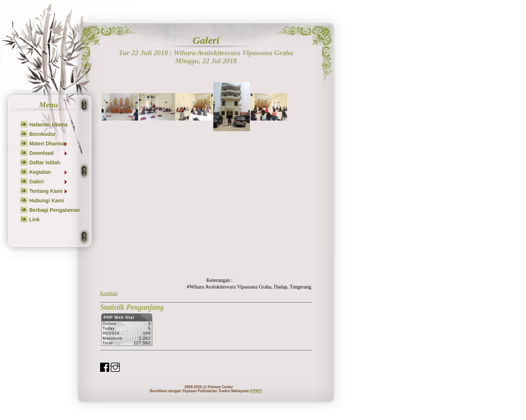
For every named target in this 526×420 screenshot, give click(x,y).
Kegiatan (49, 172)
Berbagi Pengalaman (55, 210)
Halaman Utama (48, 125)
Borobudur (42, 134)
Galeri (49, 182)
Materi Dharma (49, 144)
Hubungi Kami (47, 201)
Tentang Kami (49, 191)
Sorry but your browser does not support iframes (127, 332)
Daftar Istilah (45, 163)
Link (35, 219)
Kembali (109, 293)
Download (49, 153)
